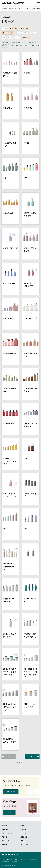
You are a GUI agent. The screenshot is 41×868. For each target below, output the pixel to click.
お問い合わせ (11, 792)
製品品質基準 (14, 861)
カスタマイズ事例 (35, 9)
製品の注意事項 (5, 861)
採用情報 (4, 837)
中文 (8, 859)
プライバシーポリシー (33, 859)
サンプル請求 (24, 845)
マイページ (5, 845)
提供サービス (5, 830)
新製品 (11, 9)
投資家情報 (24, 837)
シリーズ (25, 9)
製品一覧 (18, 9)
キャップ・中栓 (13, 45)
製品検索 (4, 9)
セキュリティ (26, 38)
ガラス (10, 38)
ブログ (23, 841)
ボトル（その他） (23, 33)
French (16, 859)
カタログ (9, 812)
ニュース (23, 833)
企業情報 (23, 830)
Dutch (12, 859)
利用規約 (24, 859)
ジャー (17, 38)
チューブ (34, 33)
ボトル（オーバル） (8, 33)
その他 (32, 45)
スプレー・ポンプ (24, 45)
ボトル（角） (24, 28)
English (3, 859)
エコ (4, 38)
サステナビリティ (7, 833)
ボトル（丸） (13, 28)
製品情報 (4, 826)
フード (4, 28)
